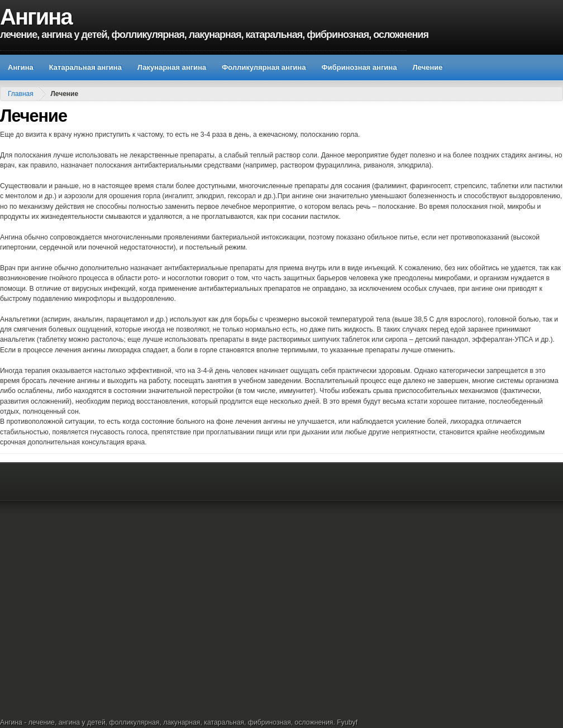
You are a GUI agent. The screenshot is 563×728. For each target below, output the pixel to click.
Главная (21, 94)
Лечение (428, 67)
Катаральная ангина (85, 67)
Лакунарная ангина (172, 67)
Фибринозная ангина (359, 67)
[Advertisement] (123, 589)
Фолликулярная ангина (264, 67)
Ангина (36, 17)
